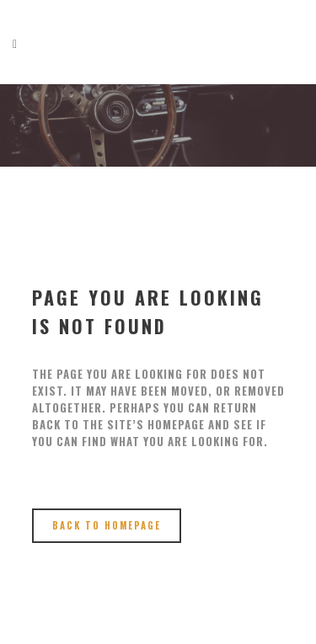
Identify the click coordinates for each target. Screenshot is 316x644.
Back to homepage (107, 525)
